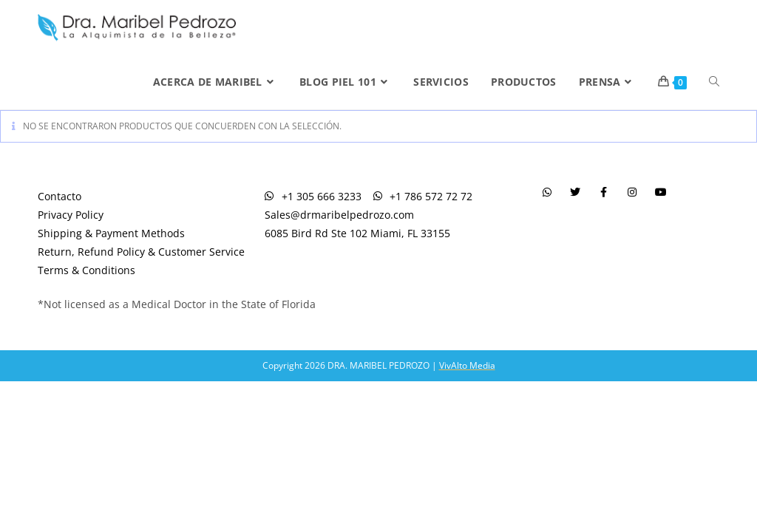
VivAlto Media (467, 365)
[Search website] (714, 82)
